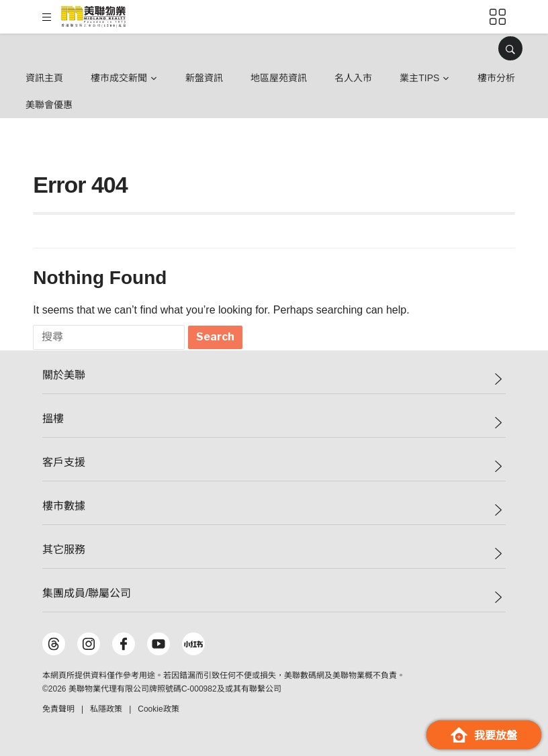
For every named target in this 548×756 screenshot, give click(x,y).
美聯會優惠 (49, 105)
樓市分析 (496, 78)
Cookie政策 (158, 709)
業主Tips (419, 78)
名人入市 (353, 78)
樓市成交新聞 (119, 78)
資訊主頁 (44, 78)
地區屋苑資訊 (279, 78)
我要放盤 (484, 735)
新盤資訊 (204, 78)
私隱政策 (106, 709)
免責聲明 (58, 709)
